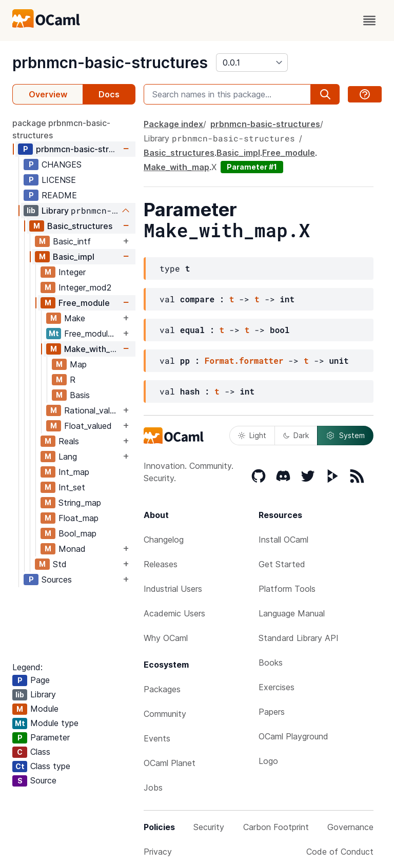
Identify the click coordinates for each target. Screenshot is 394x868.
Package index (173, 124)
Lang (68, 457)
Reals (69, 441)
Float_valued (88, 426)
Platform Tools (287, 589)
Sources (57, 580)
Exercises (277, 687)
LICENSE (59, 180)
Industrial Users (173, 589)
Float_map (78, 518)
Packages (162, 689)
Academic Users (174, 613)
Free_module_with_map (92, 334)
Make (75, 318)
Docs (109, 94)
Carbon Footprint (276, 827)
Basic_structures (80, 226)
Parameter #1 (252, 167)
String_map (80, 503)
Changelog (164, 540)
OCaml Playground (293, 736)
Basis (80, 395)
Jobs (153, 788)
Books (271, 663)
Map (78, 364)
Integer (72, 272)
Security (209, 827)
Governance (350, 827)
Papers (272, 712)
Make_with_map (92, 349)
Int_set (72, 487)
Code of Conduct (340, 852)
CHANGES (62, 164)
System (345, 436)
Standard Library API (299, 638)
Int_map (74, 472)
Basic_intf (72, 241)
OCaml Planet (170, 763)
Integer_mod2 (85, 287)
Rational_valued (92, 410)
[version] (252, 63)
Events (157, 738)
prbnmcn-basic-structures (110, 63)
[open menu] (369, 20)
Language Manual (292, 613)
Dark (296, 435)
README (59, 195)
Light (252, 435)
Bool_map (77, 533)
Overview (48, 94)
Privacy (158, 852)
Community (165, 714)
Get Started (282, 564)
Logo (268, 761)
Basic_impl (74, 257)
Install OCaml (283, 540)
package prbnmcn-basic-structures (61, 129)
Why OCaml (166, 638)
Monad (72, 549)
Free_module (84, 303)
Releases (161, 564)
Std (60, 564)
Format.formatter (244, 360)
